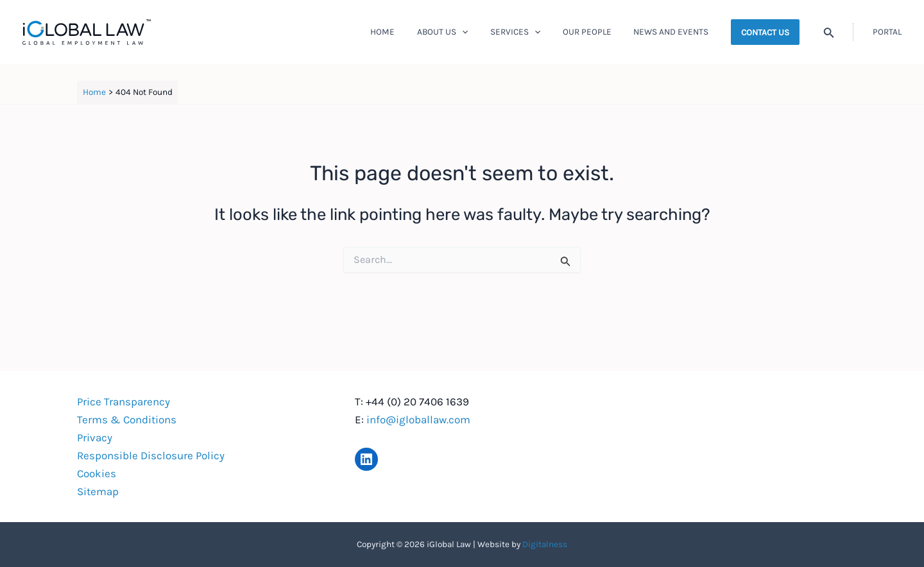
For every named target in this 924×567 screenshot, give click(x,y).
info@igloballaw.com (418, 419)
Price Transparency (124, 402)
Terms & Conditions (127, 419)
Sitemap (98, 491)
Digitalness (545, 544)
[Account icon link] (887, 32)
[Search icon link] (829, 34)
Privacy (95, 437)
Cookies (97, 473)
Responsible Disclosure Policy (151, 455)
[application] (483, 32)
